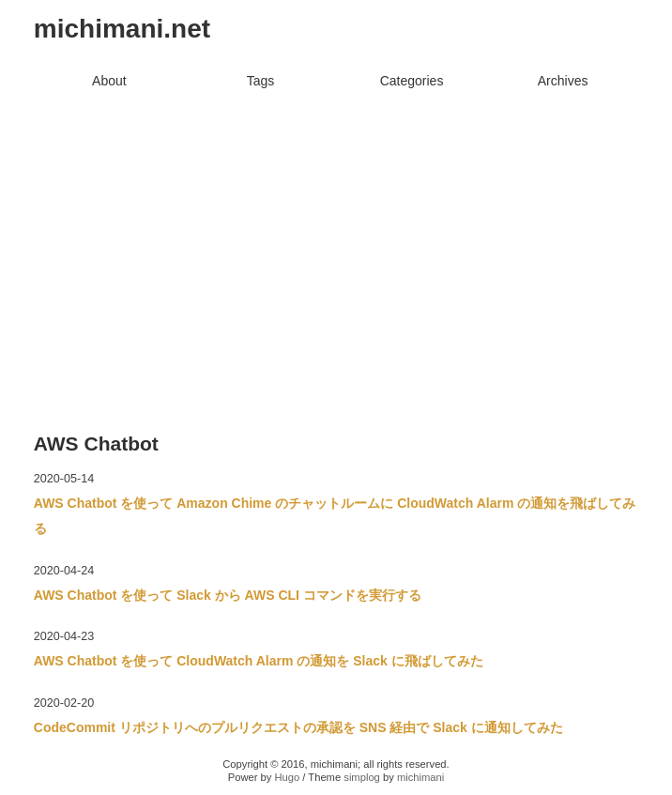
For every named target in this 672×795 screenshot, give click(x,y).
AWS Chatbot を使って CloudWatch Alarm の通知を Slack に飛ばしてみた (259, 661)
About (109, 81)
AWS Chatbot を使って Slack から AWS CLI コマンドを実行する (228, 595)
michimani (420, 777)
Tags (261, 81)
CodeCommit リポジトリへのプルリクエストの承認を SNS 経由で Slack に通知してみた (298, 727)
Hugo (287, 777)
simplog (362, 777)
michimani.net (122, 29)
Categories (412, 81)
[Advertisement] (336, 237)
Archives (563, 81)
